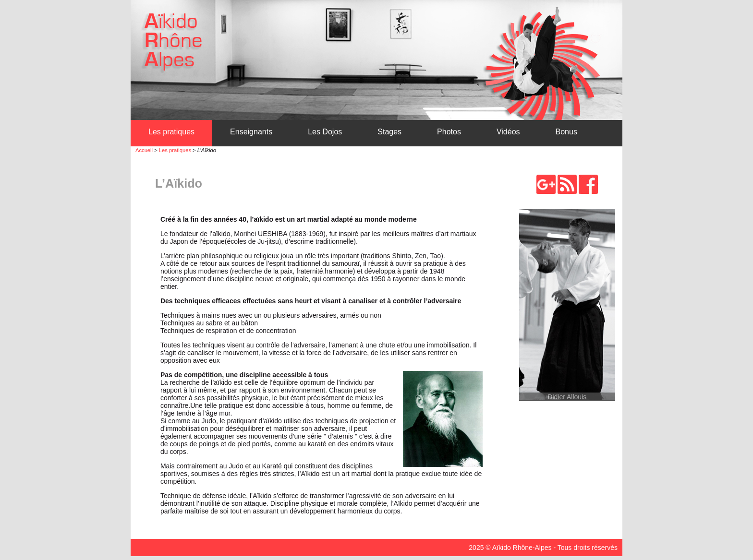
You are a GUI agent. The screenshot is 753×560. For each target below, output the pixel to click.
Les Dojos (325, 132)
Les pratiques (171, 132)
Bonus (566, 132)
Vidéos (508, 132)
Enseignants (251, 132)
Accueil (144, 150)
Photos (449, 132)
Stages (389, 132)
